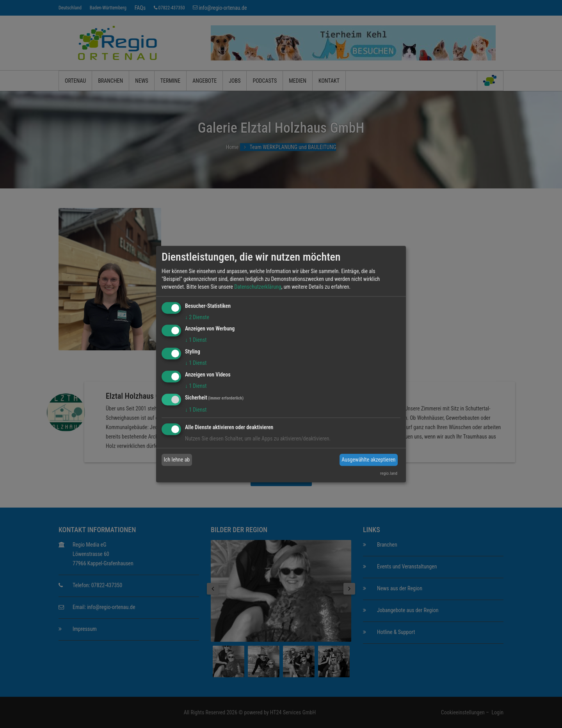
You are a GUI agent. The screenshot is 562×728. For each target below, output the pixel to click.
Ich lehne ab (177, 460)
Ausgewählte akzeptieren (368, 460)
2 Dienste (197, 317)
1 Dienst (196, 340)
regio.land (389, 473)
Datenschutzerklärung (258, 287)
